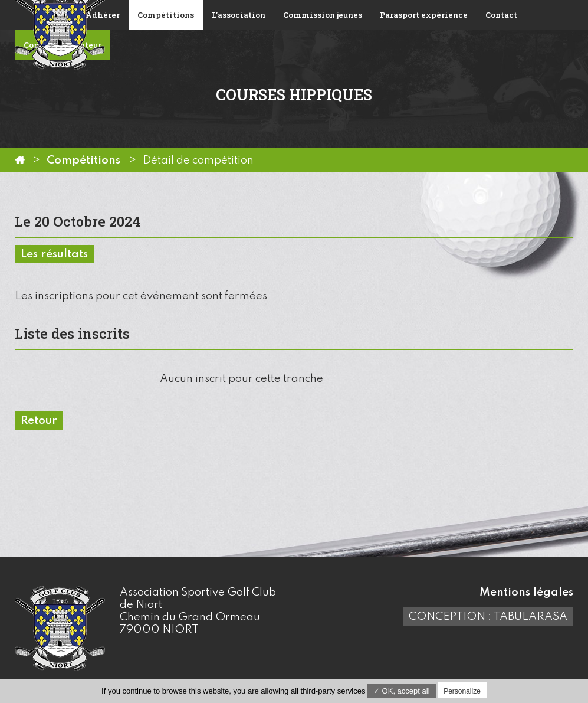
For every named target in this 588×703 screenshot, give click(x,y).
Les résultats (54, 254)
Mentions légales (526, 592)
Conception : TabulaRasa (488, 617)
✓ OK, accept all (402, 691)
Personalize (462, 691)
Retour (39, 421)
